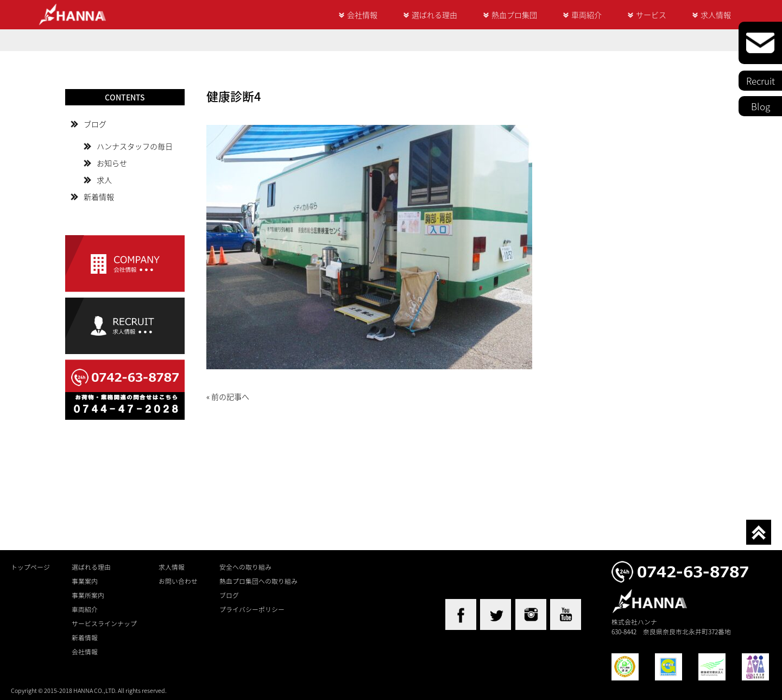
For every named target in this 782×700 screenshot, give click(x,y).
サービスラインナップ (104, 623)
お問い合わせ (178, 581)
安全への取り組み (245, 567)
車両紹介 (586, 15)
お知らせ (112, 163)
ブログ (95, 124)
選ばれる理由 (434, 15)
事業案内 (85, 581)
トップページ (30, 567)
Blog (761, 106)
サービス (651, 15)
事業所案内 (88, 595)
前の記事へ (230, 396)
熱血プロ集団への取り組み (258, 581)
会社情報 (362, 15)
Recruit (761, 81)
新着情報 (99, 197)
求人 (104, 180)
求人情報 (716, 15)
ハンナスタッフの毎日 (135, 146)
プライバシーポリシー (252, 609)
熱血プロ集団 (514, 15)
